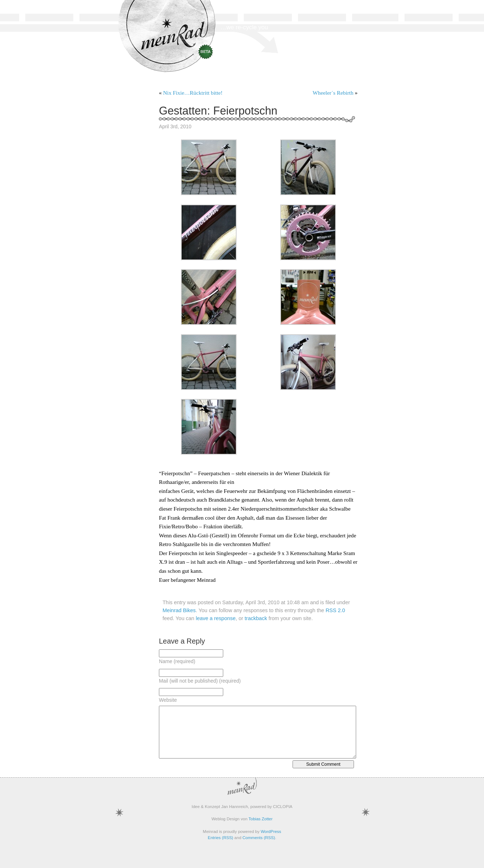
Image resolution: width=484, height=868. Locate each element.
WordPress (271, 832)
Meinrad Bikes (179, 610)
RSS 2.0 (335, 610)
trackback (256, 618)
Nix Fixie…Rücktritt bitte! (193, 93)
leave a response (216, 618)
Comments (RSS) (259, 838)
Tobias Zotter (261, 819)
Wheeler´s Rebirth (333, 93)
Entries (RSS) (220, 838)
